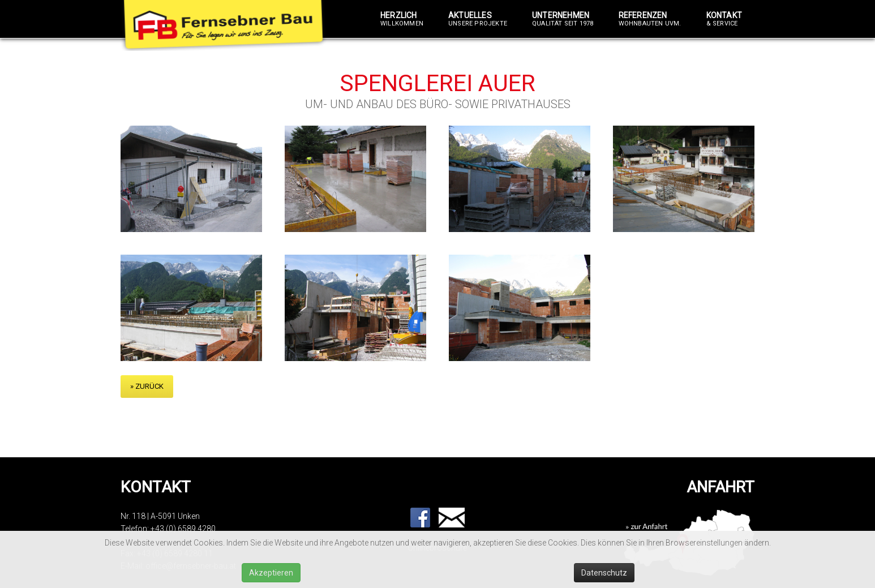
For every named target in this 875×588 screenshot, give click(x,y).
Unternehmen (563, 19)
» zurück (147, 386)
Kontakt (724, 19)
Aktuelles (478, 19)
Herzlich (402, 19)
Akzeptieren (271, 573)
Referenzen (650, 19)
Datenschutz (604, 573)
